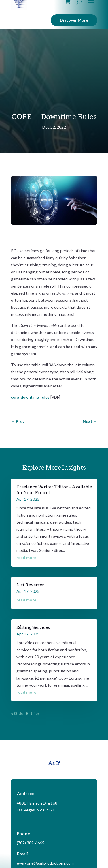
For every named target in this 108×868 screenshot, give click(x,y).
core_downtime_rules (30, 397)
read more (26, 557)
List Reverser (30, 585)
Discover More (74, 20)
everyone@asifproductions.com (45, 863)
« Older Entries (25, 713)
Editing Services (33, 627)
